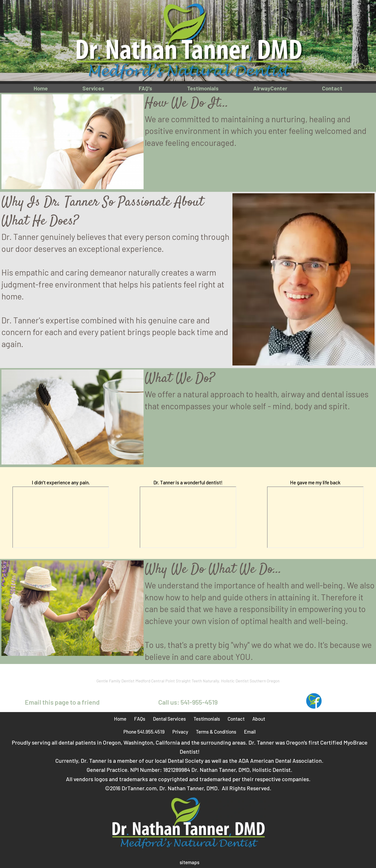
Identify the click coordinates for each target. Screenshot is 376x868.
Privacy (180, 732)
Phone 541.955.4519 (144, 732)
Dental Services (169, 719)
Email (250, 732)
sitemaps (190, 862)
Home (40, 88)
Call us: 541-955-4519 (188, 702)
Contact (333, 88)
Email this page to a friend (62, 702)
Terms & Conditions (216, 732)
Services (93, 88)
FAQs (140, 719)
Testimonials (203, 88)
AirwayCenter (271, 88)
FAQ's (145, 88)
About (259, 719)
